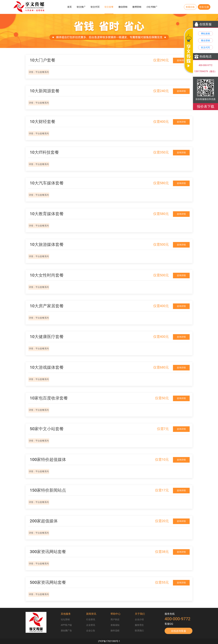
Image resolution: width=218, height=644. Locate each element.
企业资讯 (91, 625)
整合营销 (205, 41)
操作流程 (115, 631)
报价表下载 (206, 107)
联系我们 (139, 631)
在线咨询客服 (179, 631)
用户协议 (115, 619)
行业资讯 (91, 619)
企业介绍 (139, 619)
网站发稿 (205, 34)
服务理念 (139, 625)
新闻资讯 (91, 614)
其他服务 (66, 614)
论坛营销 (65, 619)
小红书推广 (152, 7)
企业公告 (91, 631)
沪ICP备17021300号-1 (109, 641)
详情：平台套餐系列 (39, 72)
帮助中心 (116, 614)
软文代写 (95, 7)
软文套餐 (109, 7)
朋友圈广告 (66, 631)
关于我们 (140, 614)
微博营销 (137, 7)
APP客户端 (66, 625)
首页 (70, 7)
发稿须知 (115, 625)
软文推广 (81, 7)
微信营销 (123, 7)
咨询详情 (181, 60)
